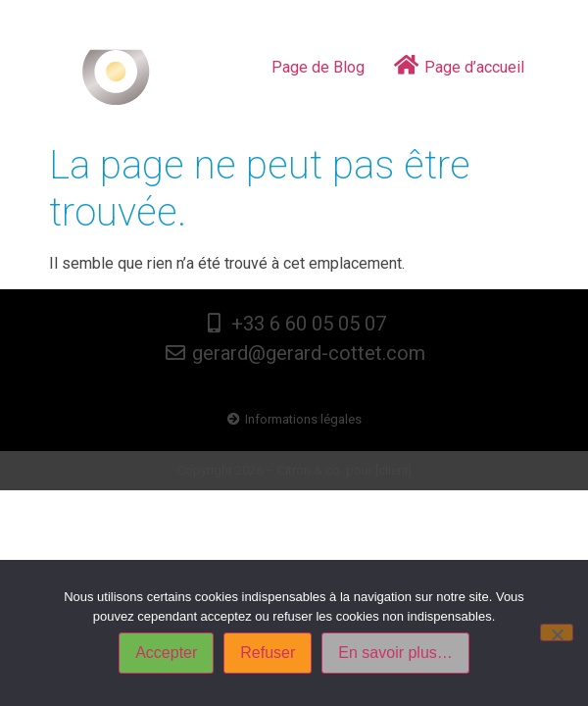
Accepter (166, 653)
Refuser (268, 653)
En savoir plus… (395, 653)
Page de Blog (318, 67)
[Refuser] (557, 632)
